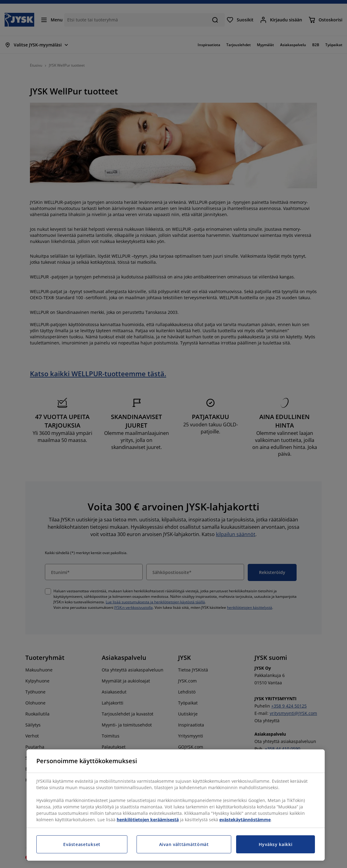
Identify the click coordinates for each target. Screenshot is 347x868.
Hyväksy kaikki (276, 844)
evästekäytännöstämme (245, 820)
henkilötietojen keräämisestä (148, 820)
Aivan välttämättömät (184, 844)
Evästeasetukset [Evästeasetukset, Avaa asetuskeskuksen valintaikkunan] (82, 844)
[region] (176, 805)
